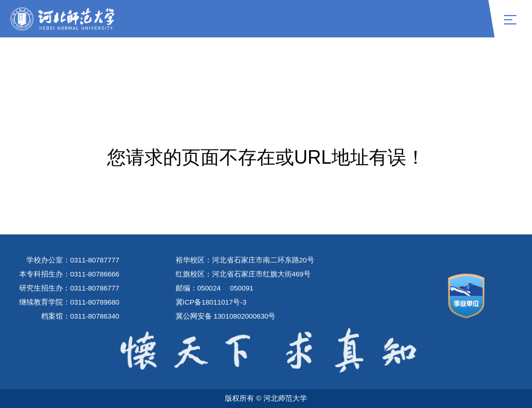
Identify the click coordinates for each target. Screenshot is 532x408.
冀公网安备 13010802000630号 (226, 316)
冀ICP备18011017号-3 (211, 302)
